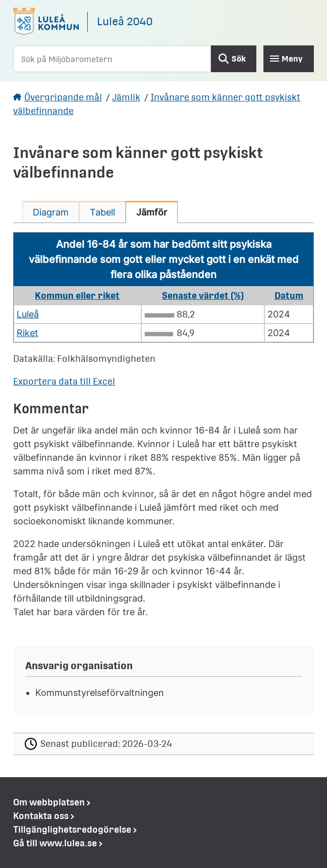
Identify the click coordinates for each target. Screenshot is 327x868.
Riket (28, 333)
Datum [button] (289, 295)
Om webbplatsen (49, 802)
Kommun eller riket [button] (77, 295)
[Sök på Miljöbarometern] (112, 59)
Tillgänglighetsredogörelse (72, 829)
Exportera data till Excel (64, 381)
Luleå (28, 314)
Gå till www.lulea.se (55, 843)
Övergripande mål (63, 97)
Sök (239, 59)
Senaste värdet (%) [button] (203, 295)
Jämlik (126, 97)
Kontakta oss (41, 816)
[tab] (51, 212)
